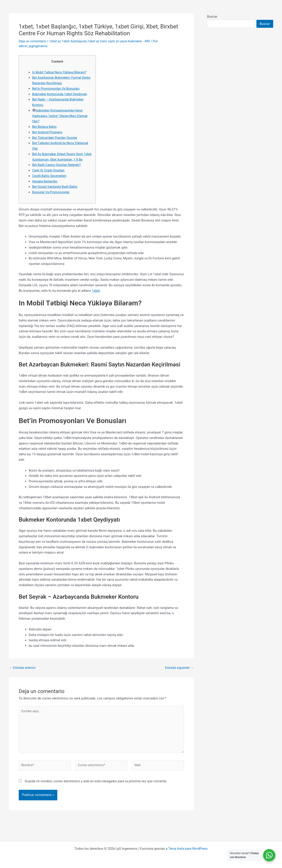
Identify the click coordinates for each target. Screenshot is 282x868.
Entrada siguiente (179, 673)
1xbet (96, 296)
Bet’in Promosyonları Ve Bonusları (57, 89)
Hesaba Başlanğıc (45, 187)
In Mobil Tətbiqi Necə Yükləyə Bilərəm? (60, 72)
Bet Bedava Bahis (45, 127)
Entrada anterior (23, 673)
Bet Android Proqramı (48, 132)
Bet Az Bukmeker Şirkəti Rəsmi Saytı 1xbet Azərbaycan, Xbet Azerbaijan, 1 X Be (61, 160)
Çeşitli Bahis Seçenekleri (50, 181)
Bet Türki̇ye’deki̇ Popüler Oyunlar (56, 138)
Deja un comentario (33, 41)
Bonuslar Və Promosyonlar (52, 198)
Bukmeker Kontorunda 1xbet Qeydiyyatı (61, 94)
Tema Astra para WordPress (188, 849)
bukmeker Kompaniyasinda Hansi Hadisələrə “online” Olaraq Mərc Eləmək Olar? (61, 116)
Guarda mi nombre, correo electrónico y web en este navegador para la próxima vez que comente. (96, 789)
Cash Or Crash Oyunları (49, 176)
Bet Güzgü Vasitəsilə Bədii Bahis (56, 192)
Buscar (212, 17)
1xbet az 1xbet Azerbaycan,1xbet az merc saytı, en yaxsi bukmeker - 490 (103, 41)
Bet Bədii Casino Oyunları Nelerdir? (58, 170)
